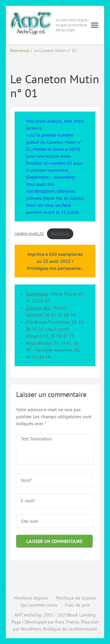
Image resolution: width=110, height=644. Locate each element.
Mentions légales (31, 598)
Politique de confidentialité (70, 629)
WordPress (31, 629)
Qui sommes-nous (39, 605)
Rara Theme (67, 622)
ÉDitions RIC (38, 308)
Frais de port (77, 605)
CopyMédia (37, 294)
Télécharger (60, 234)
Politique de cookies (76, 598)
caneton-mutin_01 (29, 234)
